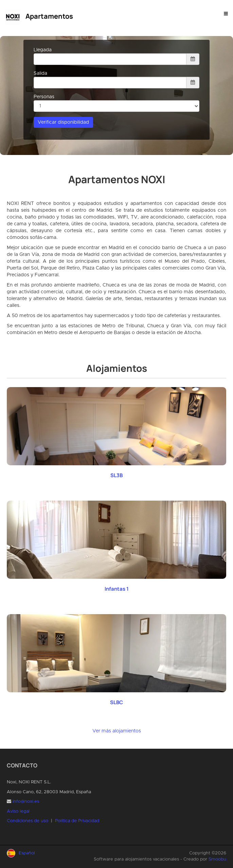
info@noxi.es (26, 802)
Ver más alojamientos (117, 731)
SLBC (116, 702)
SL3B (116, 475)
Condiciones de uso (28, 821)
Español (27, 853)
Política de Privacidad (77, 821)
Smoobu (217, 859)
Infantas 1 (117, 589)
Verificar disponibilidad (63, 122)
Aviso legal (18, 811)
